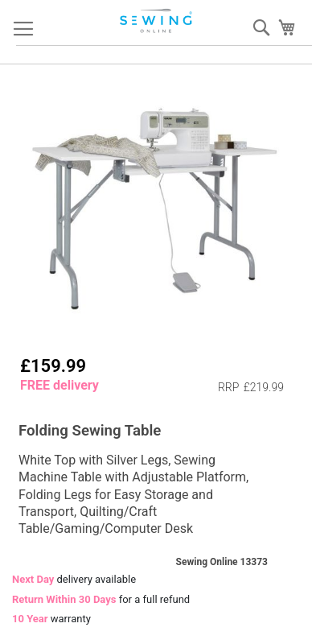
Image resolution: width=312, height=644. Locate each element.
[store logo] (157, 21)
